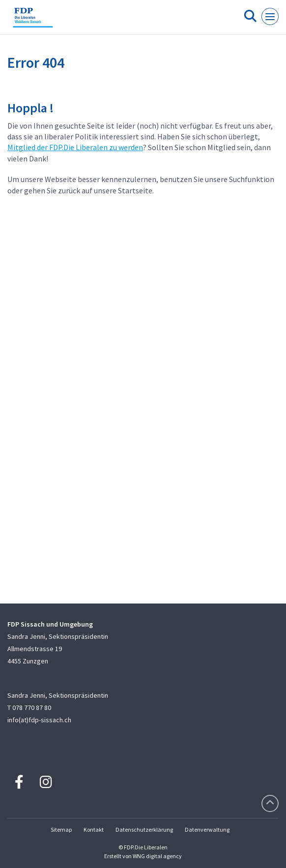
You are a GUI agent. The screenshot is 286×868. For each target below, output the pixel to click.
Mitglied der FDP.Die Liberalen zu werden (75, 147)
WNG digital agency (157, 856)
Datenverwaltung (207, 829)
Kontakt (94, 829)
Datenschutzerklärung (144, 829)
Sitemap (61, 829)
